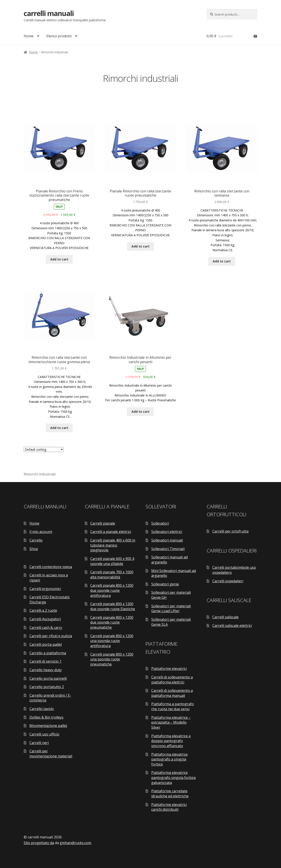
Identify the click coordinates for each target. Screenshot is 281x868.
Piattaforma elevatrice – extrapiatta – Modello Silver (171, 722)
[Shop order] (44, 449)
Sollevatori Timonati (168, 549)
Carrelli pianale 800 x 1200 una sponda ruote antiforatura (112, 641)
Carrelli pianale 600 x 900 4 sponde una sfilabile (112, 561)
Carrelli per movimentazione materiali (51, 754)
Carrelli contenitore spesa (51, 567)
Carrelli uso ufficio (44, 734)
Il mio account (41, 532)
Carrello (36, 540)
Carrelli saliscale (225, 617)
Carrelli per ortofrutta (230, 531)
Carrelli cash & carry (46, 628)
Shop (34, 549)
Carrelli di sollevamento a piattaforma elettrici (172, 680)
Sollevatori (160, 523)
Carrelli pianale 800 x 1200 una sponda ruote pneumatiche (112, 659)
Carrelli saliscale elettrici (232, 626)
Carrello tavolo (42, 709)
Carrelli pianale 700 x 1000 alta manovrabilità (112, 575)
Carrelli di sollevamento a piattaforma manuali (172, 693)
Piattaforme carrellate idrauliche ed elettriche (170, 794)
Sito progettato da (39, 843)
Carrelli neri (39, 743)
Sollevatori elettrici (167, 532)
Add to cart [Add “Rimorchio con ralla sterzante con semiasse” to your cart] (222, 261)
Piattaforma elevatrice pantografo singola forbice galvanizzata (174, 777)
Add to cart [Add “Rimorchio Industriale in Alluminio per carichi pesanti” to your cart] (140, 412)
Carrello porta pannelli (48, 678)
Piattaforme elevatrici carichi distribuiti (169, 807)
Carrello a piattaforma (48, 653)
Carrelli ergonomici (45, 589)
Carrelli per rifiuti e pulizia (51, 636)
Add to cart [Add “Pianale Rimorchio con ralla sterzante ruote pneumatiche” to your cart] (140, 246)
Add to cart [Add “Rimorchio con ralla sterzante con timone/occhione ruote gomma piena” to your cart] (59, 428)
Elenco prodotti (59, 36)
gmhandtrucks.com (75, 843)
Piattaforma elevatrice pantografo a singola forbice (169, 759)
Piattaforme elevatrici (169, 669)
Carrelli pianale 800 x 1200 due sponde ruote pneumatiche (112, 622)
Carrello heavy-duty (46, 670)
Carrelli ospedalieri (228, 581)
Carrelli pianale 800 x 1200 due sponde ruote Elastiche (113, 606)
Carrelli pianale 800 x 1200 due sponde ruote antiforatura (112, 590)
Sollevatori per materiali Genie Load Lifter (171, 609)
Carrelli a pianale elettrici (111, 532)
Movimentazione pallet (48, 726)
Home (29, 36)
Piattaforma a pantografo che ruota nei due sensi (173, 706)
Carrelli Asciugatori (45, 619)
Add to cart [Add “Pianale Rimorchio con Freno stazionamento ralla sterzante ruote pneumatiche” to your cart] (59, 259)
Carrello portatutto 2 (47, 687)
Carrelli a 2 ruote (43, 610)
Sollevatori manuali (167, 540)
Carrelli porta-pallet (46, 644)
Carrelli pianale (103, 523)
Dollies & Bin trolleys (46, 717)
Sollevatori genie (165, 584)
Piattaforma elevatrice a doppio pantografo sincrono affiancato (171, 741)
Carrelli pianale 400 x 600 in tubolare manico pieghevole (113, 545)
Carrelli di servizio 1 (45, 661)
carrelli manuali (49, 13)
